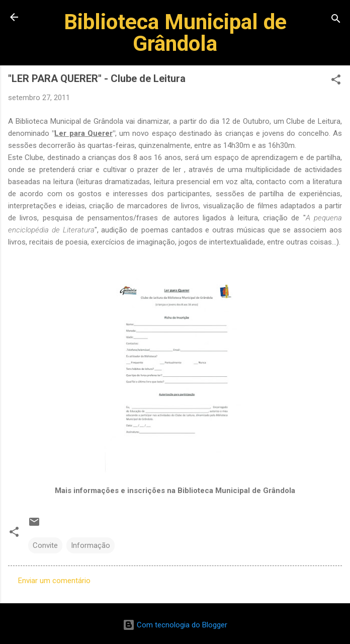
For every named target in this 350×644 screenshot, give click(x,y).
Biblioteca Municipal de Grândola (175, 32)
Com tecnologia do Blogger (175, 625)
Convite (45, 545)
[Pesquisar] (336, 20)
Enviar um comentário (54, 581)
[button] (336, 81)
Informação (91, 545)
